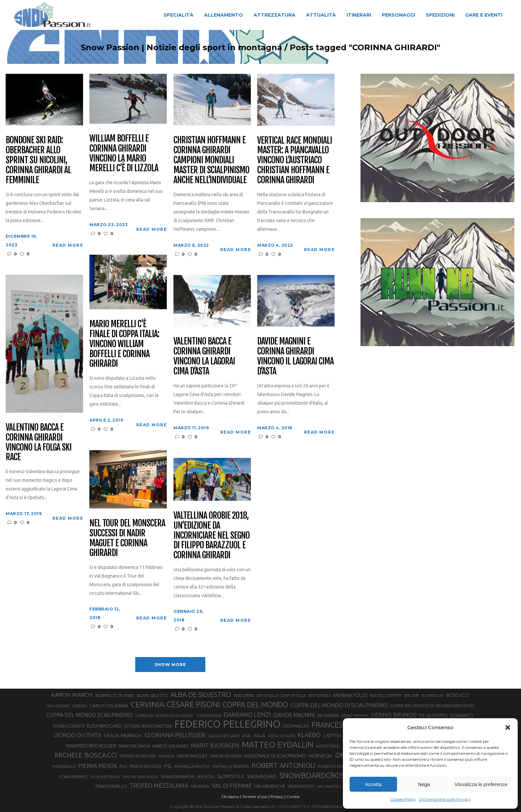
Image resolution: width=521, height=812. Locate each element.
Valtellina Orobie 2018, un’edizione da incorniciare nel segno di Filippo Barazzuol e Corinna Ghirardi (211, 536)
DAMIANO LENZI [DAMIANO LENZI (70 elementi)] (247, 715)
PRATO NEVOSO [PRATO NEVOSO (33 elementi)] (146, 766)
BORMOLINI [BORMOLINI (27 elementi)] (433, 695)
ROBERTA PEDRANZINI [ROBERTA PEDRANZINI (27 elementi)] (339, 766)
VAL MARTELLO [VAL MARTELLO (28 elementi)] (331, 786)
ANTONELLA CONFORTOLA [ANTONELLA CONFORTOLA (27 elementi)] (281, 695)
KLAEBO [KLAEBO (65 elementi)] (309, 735)
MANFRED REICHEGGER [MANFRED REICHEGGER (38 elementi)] (91, 746)
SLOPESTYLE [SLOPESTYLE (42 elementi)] (231, 776)
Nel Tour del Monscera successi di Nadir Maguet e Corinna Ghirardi (127, 538)
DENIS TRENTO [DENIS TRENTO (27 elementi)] (355, 715)
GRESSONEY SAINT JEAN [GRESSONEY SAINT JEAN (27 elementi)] (229, 736)
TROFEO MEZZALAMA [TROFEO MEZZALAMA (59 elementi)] (159, 785)
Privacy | (278, 797)
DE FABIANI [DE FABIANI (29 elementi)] (328, 715)
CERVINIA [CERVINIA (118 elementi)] (148, 704)
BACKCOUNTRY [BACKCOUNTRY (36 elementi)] (386, 695)
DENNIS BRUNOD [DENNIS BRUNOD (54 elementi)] (394, 715)
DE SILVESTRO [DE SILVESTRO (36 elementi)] (433, 715)
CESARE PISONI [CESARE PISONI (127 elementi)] (193, 705)
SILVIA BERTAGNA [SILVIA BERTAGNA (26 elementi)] (105, 777)
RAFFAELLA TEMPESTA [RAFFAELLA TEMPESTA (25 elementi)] (231, 766)
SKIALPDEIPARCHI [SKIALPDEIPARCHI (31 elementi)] (177, 776)
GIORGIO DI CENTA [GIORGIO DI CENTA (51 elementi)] (77, 735)
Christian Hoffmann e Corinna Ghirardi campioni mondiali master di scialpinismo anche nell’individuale (211, 160)
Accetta (373, 784)
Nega (424, 784)
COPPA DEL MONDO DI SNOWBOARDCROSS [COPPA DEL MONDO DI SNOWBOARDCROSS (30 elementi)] (432, 706)
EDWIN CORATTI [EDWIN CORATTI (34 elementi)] (69, 726)
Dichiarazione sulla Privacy (445, 799)
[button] (508, 728)
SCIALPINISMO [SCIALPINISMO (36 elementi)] (73, 776)
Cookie (293, 797)
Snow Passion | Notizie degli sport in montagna (181, 48)
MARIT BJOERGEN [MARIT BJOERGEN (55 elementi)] (215, 745)
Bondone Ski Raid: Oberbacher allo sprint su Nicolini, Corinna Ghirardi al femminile (38, 160)
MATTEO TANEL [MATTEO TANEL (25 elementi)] (328, 746)
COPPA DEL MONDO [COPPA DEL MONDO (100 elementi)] (255, 705)
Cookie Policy (403, 799)
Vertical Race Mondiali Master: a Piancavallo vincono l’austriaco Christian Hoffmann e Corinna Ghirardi (294, 160)
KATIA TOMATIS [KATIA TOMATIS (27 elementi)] (282, 736)
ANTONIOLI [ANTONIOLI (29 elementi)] (319, 695)
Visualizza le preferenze (481, 784)
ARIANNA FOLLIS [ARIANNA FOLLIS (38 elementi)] (350, 695)
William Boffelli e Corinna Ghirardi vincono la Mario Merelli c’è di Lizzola (124, 154)
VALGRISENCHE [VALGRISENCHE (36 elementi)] (270, 786)
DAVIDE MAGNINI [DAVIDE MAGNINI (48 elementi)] (294, 715)
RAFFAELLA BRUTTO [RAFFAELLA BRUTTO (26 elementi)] (192, 766)
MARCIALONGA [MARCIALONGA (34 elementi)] (134, 746)
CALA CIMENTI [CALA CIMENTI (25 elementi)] (57, 706)
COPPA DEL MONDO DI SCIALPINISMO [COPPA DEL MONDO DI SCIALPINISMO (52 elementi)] (339, 705)
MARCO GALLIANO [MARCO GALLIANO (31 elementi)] (170, 746)
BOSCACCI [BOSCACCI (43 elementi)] (458, 695)
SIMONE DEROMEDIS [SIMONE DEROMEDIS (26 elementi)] (140, 777)
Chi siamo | (231, 797)
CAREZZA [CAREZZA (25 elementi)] (79, 706)
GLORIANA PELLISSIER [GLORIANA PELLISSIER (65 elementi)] (175, 735)
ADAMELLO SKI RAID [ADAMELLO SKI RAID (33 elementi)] (115, 695)
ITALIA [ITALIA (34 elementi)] (259, 736)
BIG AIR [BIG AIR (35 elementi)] (412, 695)
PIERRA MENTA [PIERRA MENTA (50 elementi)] (98, 766)
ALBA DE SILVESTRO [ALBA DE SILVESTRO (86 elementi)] (201, 694)
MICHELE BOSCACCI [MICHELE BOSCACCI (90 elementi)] (86, 755)
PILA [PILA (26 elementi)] (123, 766)
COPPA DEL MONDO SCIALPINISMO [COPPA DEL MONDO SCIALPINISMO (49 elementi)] (89, 715)
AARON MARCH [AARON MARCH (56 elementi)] (72, 695)
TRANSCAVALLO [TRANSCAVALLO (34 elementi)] (111, 786)
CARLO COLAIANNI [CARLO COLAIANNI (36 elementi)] (109, 706)
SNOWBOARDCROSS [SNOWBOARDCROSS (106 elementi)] (314, 775)
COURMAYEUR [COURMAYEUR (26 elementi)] (208, 716)
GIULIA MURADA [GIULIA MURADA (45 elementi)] (123, 735)
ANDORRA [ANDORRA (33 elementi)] (244, 695)
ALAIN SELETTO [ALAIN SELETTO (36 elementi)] (152, 695)
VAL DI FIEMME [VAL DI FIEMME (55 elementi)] (232, 786)
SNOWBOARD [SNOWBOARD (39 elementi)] (262, 776)
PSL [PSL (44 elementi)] (168, 766)
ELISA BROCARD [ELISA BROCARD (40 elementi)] (104, 726)
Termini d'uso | (256, 797)
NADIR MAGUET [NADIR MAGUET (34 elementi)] (192, 756)
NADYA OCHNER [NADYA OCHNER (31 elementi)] (226, 756)
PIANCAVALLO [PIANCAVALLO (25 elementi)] (64, 766)
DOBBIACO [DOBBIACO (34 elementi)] (462, 715)
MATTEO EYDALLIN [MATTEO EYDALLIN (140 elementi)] (278, 744)
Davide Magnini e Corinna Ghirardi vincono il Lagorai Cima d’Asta (295, 356)
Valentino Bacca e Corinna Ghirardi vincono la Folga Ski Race (38, 443)
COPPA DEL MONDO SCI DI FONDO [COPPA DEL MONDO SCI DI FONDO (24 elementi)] (164, 716)
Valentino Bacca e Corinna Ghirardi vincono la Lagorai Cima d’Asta (204, 356)
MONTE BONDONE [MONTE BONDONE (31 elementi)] (138, 756)
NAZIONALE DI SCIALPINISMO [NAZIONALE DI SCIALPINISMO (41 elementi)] (275, 756)
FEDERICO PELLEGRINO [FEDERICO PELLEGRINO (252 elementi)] (227, 724)
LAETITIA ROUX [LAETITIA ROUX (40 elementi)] (339, 735)
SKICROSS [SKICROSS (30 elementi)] (206, 776)
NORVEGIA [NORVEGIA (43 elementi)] (320, 756)
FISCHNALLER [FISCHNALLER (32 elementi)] (296, 726)
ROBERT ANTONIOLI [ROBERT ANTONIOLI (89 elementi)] (283, 765)
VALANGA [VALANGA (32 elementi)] (200, 786)
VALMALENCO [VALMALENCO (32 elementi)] (301, 786)
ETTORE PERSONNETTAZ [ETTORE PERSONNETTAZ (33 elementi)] (148, 726)
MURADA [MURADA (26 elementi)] (166, 756)
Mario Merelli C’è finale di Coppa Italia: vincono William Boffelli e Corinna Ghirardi (124, 344)
